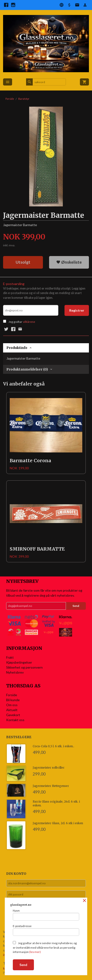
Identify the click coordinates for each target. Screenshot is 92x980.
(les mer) (35, 952)
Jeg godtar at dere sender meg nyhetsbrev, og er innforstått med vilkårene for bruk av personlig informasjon (45, 947)
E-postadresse (46, 930)
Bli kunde (13, 700)
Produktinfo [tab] (17, 348)
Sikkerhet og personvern (24, 667)
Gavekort (13, 715)
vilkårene (29, 322)
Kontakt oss (15, 720)
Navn (46, 915)
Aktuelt (12, 710)
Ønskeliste (69, 262)
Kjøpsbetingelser (19, 662)
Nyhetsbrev (15, 672)
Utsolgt (23, 262)
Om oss (12, 705)
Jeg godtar (15, 322)
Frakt (10, 657)
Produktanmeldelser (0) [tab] (27, 369)
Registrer (77, 310)
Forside (10, 99)
